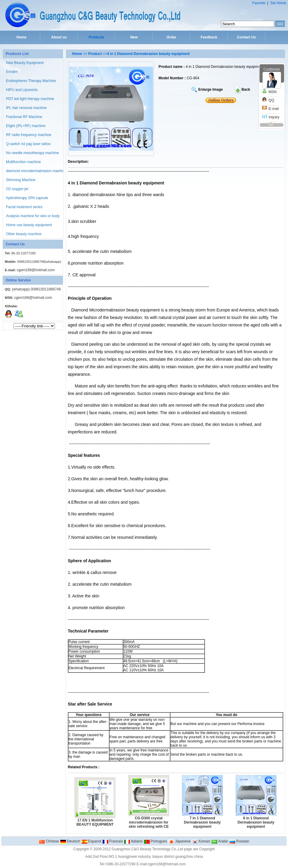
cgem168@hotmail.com (36, 270)
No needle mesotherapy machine (32, 153)
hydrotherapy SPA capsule (27, 198)
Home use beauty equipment (29, 225)
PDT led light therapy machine (30, 99)
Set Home (278, 3)
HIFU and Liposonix (22, 90)
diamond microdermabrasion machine (36, 171)
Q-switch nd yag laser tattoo (28, 144)
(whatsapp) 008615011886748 (36, 289)
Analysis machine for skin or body (33, 216)
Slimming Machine (21, 180)
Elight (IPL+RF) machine (26, 126)
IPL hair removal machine (26, 108)
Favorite (259, 3)
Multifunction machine (23, 162)
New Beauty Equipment (25, 63)
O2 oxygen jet (17, 189)
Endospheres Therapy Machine (31, 81)
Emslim (12, 72)
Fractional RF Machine (24, 117)
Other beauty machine (24, 234)
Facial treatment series (24, 207)
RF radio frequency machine (29, 135)
